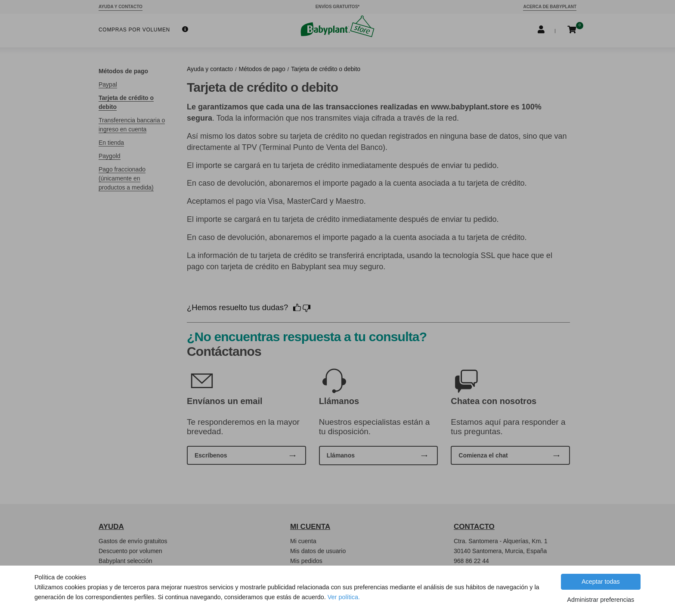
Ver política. (344, 597)
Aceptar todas (601, 582)
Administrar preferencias (601, 600)
